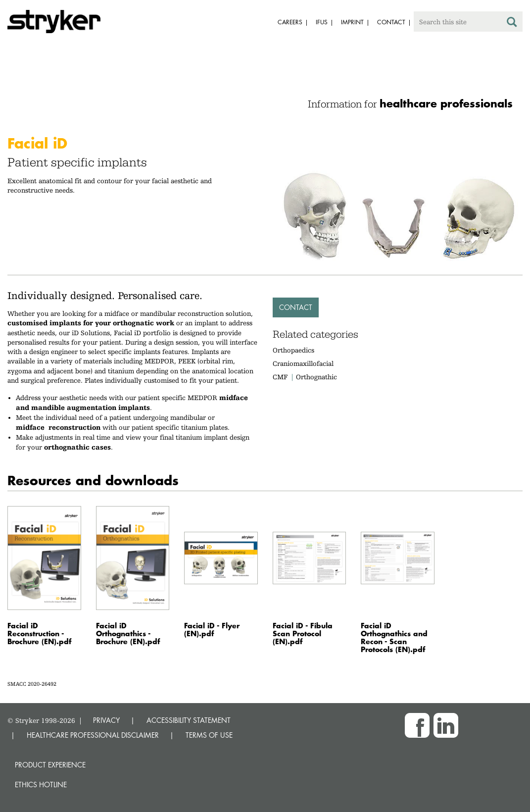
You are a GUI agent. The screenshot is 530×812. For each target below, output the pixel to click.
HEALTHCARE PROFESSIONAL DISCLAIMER (93, 735)
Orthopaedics (293, 350)
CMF (280, 377)
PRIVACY (106, 720)
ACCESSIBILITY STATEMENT (189, 720)
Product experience (50, 765)
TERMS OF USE (209, 735)
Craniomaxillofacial (303, 363)
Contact (296, 307)
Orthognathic (316, 377)
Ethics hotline (41, 785)
